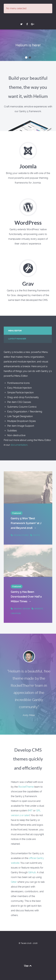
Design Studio (20, 535)
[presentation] (28, 331)
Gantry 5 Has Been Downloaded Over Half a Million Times (26, 597)
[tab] (28, 331)
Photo (35, 535)
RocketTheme (26, 787)
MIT (30, 811)
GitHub (32, 872)
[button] (26, 57)
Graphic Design (21, 609)
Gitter (14, 882)
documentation (19, 445)
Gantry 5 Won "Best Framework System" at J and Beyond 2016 (26, 524)
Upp (28, 966)
